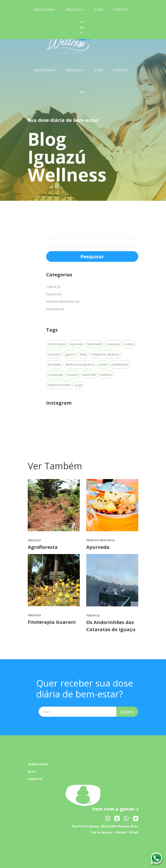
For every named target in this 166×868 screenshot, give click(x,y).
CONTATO (120, 70)
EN (82, 92)
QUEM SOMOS (45, 70)
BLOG (98, 70)
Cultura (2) (53, 287)
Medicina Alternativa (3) (63, 301)
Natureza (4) (55, 309)
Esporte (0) (54, 294)
